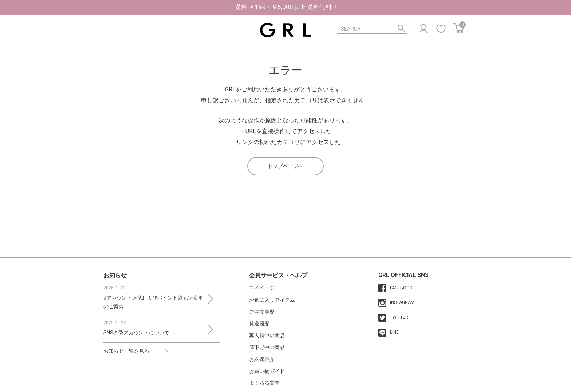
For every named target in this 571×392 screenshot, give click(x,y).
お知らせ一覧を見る (126, 351)
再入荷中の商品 (267, 336)
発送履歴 (259, 324)
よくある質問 (264, 383)
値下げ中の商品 (267, 347)
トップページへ (285, 166)
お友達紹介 (262, 359)
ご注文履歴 (262, 312)
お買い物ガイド (267, 371)
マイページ (262, 288)
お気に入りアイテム (272, 300)
